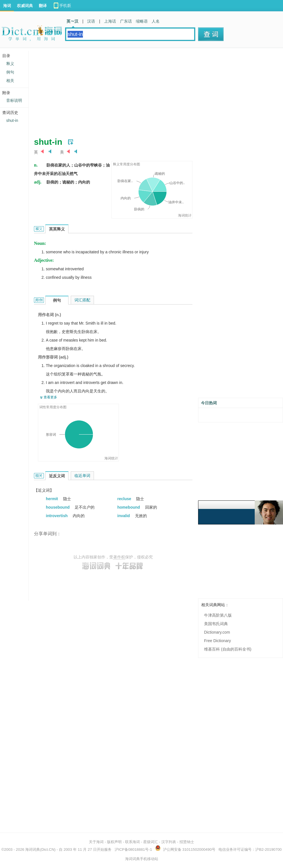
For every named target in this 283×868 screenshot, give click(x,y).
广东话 (126, 21)
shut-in (12, 120)
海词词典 (33, 849)
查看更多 (50, 397)
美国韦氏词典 (216, 624)
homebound (129, 507)
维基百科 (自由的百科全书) (228, 649)
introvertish (57, 516)
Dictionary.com (217, 632)
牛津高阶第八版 (218, 615)
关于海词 (96, 842)
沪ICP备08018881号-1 (133, 849)
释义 (10, 64)
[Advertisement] (136, 90)
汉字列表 (169, 842)
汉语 (91, 21)
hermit (52, 499)
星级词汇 (151, 842)
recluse (125, 499)
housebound (58, 507)
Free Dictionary (217, 641)
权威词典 (25, 6)
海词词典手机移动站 (142, 859)
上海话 (110, 21)
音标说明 (14, 100)
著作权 (119, 557)
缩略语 (142, 21)
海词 (7, 6)
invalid (124, 516)
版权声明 (114, 842)
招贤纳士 (187, 842)
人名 (156, 21)
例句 (10, 72)
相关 (10, 81)
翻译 (43, 6)
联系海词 (132, 842)
